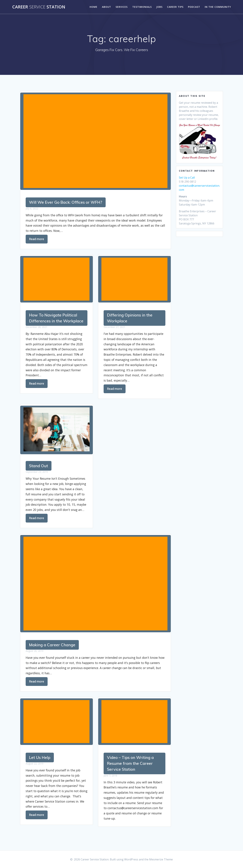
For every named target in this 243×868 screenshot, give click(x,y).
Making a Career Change (53, 646)
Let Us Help (40, 759)
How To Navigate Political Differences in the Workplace (54, 322)
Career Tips (175, 7)
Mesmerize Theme (161, 859)
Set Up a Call (187, 178)
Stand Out (117, 467)
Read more (37, 239)
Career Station (39, 7)
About (106, 7)
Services (122, 7)
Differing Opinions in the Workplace (131, 319)
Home (93, 7)
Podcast (194, 7)
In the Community (218, 7)
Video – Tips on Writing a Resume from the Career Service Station (131, 765)
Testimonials (142, 7)
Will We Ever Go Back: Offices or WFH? (66, 202)
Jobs (159, 7)
